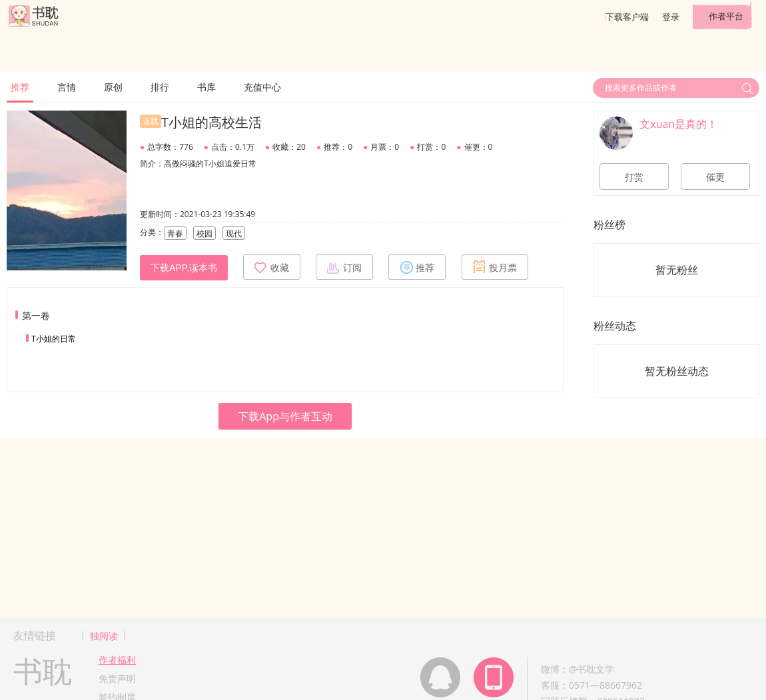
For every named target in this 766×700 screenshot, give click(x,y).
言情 (67, 87)
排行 (160, 87)
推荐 (20, 87)
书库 (206, 87)
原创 (113, 87)
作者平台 (726, 16)
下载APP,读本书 (184, 268)
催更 (715, 177)
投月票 (495, 267)
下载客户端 (627, 17)
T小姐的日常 (54, 339)
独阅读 (104, 636)
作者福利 (117, 660)
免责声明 (117, 678)
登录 (671, 17)
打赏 (634, 177)
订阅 (344, 267)
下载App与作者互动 (285, 416)
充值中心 (262, 87)
